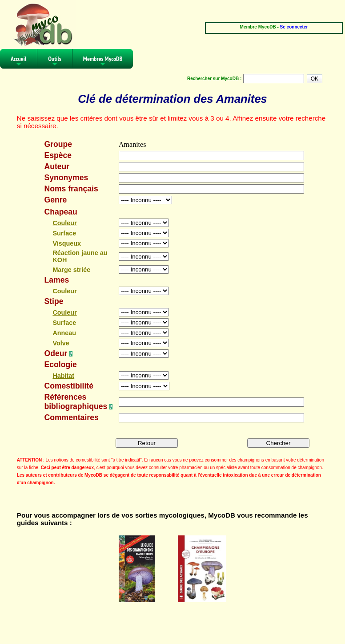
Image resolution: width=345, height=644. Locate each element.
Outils (55, 62)
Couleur (64, 223)
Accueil (18, 62)
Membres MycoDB (103, 62)
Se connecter (294, 27)
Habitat (63, 376)
